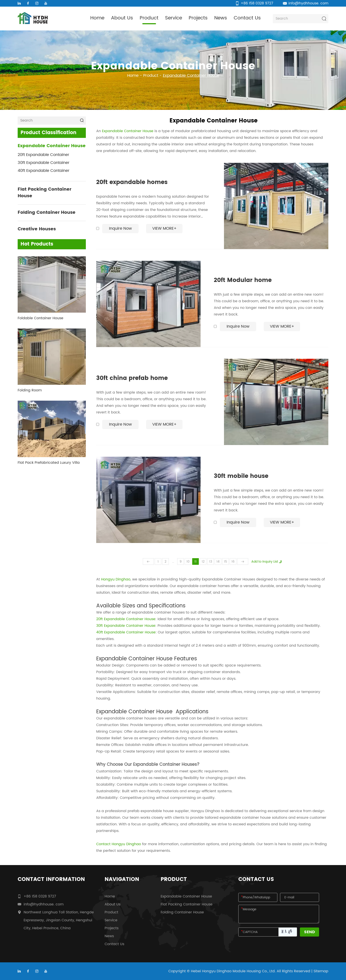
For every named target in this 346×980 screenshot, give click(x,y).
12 (203, 562)
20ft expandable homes (132, 182)
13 (211, 562)
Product (149, 18)
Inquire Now (120, 228)
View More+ (164, 228)
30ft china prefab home (132, 378)
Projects (198, 18)
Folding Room (30, 390)
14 (218, 562)
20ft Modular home (243, 280)
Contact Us (247, 18)
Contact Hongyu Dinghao (119, 844)
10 (188, 562)
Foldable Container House (40, 318)
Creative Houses (37, 229)
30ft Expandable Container (44, 163)
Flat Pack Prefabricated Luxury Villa (49, 463)
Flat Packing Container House (44, 193)
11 (196, 562)
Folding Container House (47, 213)
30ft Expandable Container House (126, 626)
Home (97, 18)
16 (233, 562)
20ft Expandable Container (43, 155)
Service (174, 18)
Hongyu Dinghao (116, 579)
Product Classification (48, 133)
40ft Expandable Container (44, 171)
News (221, 18)
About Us (122, 18)
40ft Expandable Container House (126, 632)
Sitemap (321, 971)
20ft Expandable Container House (126, 619)
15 (226, 562)
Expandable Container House (191, 76)
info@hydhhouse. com (308, 3)
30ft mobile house (241, 476)
